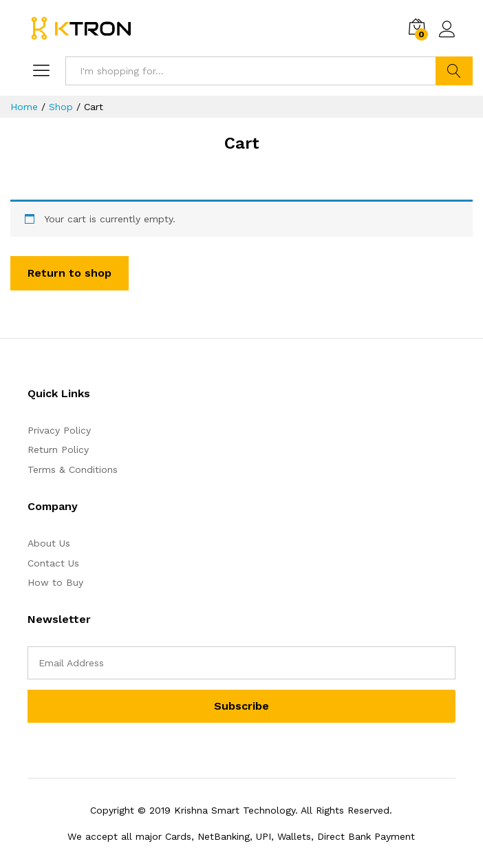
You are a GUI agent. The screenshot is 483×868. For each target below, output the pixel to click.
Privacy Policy (59, 430)
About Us (49, 543)
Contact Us (53, 563)
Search (454, 71)
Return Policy (58, 449)
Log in (447, 30)
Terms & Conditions (73, 469)
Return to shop (69, 273)
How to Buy (55, 582)
